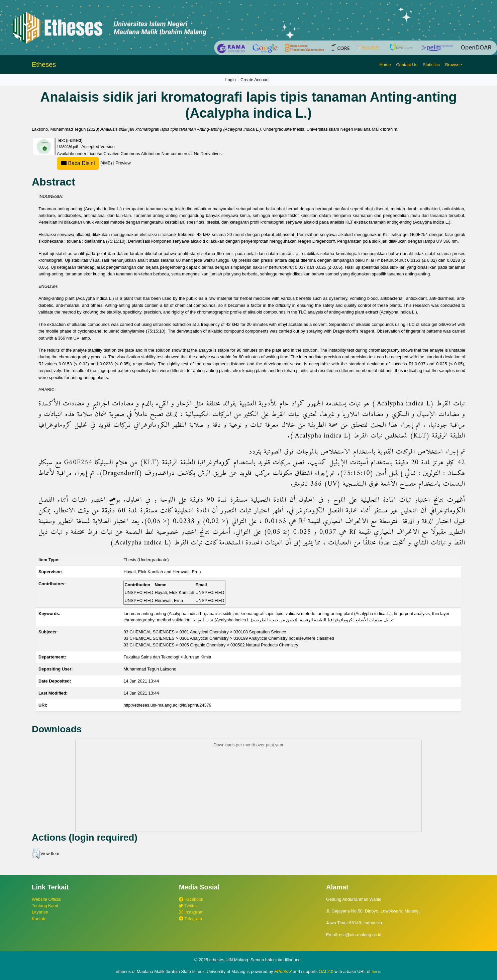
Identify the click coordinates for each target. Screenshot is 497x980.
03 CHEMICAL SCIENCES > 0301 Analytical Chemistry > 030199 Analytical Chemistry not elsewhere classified (229, 638)
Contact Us (407, 65)
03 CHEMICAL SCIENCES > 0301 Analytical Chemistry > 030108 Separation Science (205, 632)
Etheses (44, 65)
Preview (123, 163)
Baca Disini (78, 163)
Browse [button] (452, 65)
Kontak (38, 919)
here (376, 972)
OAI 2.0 (326, 971)
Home (385, 65)
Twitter (188, 906)
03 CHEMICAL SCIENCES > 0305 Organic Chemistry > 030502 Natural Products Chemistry (211, 645)
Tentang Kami (45, 906)
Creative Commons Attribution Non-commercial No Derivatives (162, 154)
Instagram (191, 912)
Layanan (40, 912)
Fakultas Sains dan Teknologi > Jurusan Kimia (167, 657)
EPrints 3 (283, 971)
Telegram (190, 919)
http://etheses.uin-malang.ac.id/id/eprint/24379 (167, 705)
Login (231, 80)
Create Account (255, 80)
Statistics (431, 65)
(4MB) (85, 163)
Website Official (46, 899)
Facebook (191, 899)
